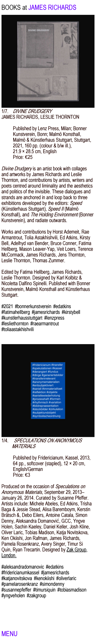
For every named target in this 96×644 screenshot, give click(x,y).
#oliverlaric (66, 578)
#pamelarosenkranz (20, 584)
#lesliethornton (15, 324)
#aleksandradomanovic (23, 567)
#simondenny (52, 584)
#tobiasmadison (72, 590)
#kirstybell (71, 312)
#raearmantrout (45, 324)
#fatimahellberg (16, 312)
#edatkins (62, 306)
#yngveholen (13, 595)
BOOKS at (14, 7)
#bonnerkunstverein (33, 306)
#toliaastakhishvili (18, 329)
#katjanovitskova (17, 578)
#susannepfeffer (16, 590)
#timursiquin (44, 590)
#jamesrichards (46, 312)
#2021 (7, 306)
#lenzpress (54, 318)
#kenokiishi (44, 578)
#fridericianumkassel (20, 573)
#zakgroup (37, 595)
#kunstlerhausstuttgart (22, 318)
